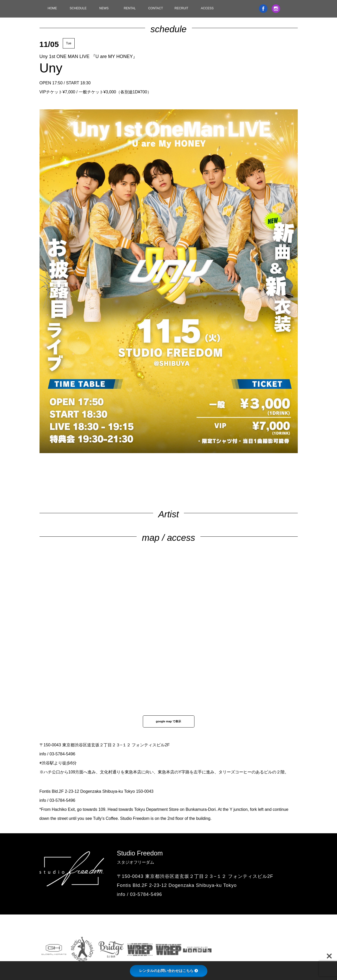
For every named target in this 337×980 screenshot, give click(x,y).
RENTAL (130, 8)
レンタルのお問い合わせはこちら (169, 971)
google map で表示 (169, 721)
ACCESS (207, 8)
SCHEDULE (78, 8)
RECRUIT (181, 8)
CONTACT (156, 8)
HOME (52, 8)
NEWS (104, 8)
